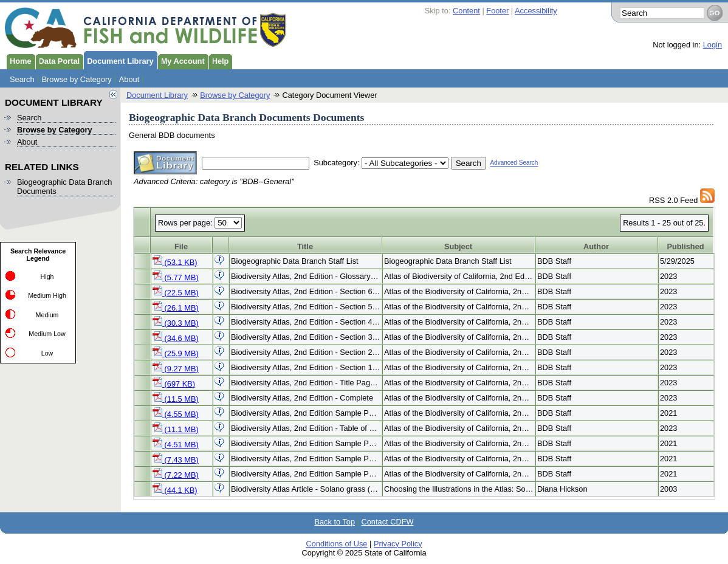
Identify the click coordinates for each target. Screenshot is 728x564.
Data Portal (58, 60)
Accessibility (536, 11)
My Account (181, 60)
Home (19, 60)
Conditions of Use (336, 544)
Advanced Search (514, 163)
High (47, 277)
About (129, 79)
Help (219, 60)
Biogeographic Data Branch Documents (65, 187)
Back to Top (335, 522)
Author (596, 246)
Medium (47, 315)
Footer (497, 11)
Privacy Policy (398, 544)
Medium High (47, 295)
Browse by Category (77, 79)
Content (466, 11)
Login (713, 45)
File (181, 246)
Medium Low (47, 334)
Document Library (118, 60)
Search (22, 79)
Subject (458, 246)
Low (47, 353)
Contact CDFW (388, 522)
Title (305, 246)
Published (685, 246)
